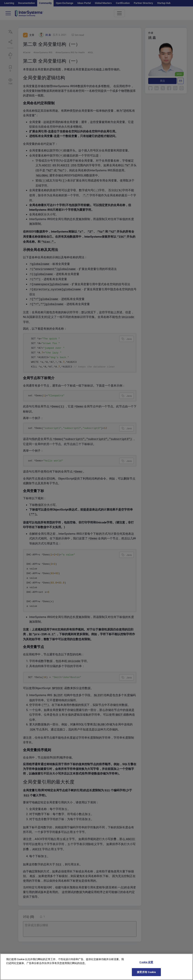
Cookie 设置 (146, 966)
